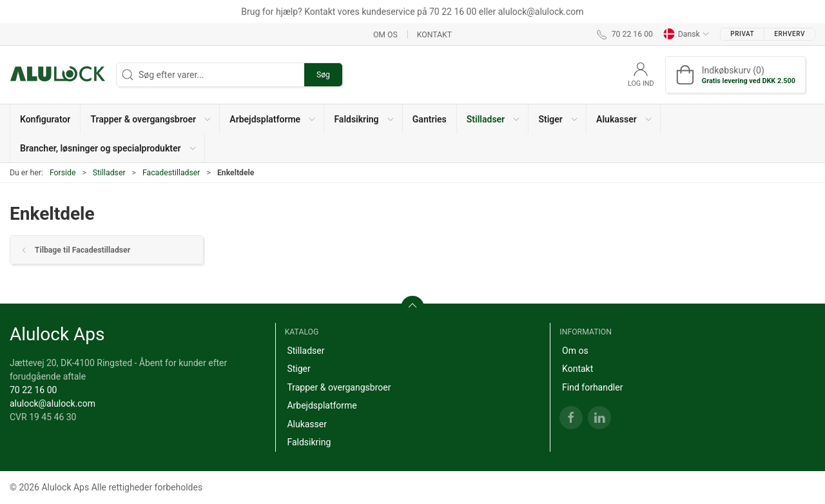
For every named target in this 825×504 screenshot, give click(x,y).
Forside (63, 173)
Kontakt (434, 34)
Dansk (686, 34)
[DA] (58, 75)
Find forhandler (592, 387)
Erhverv (790, 34)
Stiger (298, 369)
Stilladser (109, 173)
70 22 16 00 (33, 390)
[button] (150, 119)
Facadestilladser (171, 173)
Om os (385, 34)
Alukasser (307, 424)
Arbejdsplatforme (322, 405)
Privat (742, 34)
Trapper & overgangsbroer (339, 387)
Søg (323, 75)
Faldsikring (309, 442)
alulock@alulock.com (53, 403)
